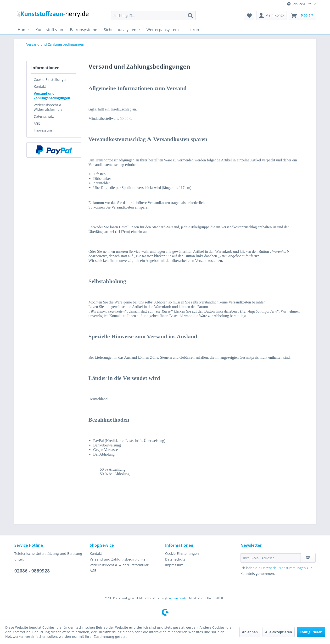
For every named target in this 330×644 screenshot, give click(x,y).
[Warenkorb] (302, 16)
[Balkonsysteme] (84, 30)
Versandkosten (178, 598)
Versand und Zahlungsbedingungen (52, 96)
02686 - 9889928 (32, 571)
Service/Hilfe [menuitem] (300, 4)
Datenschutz (44, 116)
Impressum (43, 130)
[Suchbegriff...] (153, 16)
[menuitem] (153, 16)
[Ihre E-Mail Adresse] (271, 558)
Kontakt (40, 86)
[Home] (23, 30)
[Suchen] (190, 16)
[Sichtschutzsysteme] (122, 30)
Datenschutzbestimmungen (284, 568)
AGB (37, 123)
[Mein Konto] (271, 16)
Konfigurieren (311, 632)
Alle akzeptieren (279, 632)
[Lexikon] (192, 30)
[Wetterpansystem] (163, 30)
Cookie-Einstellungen (51, 80)
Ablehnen (250, 632)
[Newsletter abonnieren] (308, 558)
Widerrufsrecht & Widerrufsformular (49, 107)
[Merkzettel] (249, 16)
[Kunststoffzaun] (49, 30)
